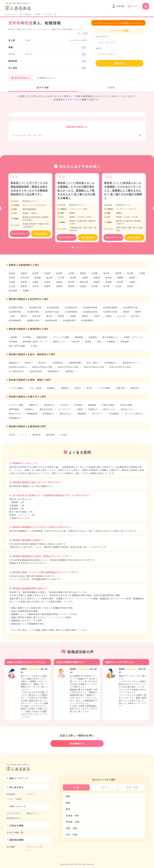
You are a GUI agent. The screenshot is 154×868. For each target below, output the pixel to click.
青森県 (24, 276)
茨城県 (95, 276)
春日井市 (37, 318)
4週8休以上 (49, 405)
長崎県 (95, 289)
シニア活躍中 (105, 389)
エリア (98, 48)
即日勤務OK (48, 414)
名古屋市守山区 (52, 314)
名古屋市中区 (71, 309)
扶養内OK (34, 405)
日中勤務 (78, 405)
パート (24, 435)
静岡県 (120, 280)
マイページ (71, 99)
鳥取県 (97, 284)
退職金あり (14, 364)
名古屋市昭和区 (90, 309)
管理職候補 (32, 414)
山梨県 (85, 280)
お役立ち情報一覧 (15, 830)
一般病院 (13, 339)
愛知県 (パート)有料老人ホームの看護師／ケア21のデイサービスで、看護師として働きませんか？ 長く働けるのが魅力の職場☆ (123, 193)
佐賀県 (83, 289)
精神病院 (79, 339)
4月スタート (97, 414)
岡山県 (120, 284)
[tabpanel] (30, 209)
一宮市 (12, 318)
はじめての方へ (14, 810)
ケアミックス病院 (61, 339)
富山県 (49, 280)
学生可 (90, 389)
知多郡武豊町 (87, 322)
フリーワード (101, 37)
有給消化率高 (36, 372)
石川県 (61, 280)
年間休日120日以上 (18, 368)
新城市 (85, 318)
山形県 (71, 276)
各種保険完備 (75, 364)
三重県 (12, 284)
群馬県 (118, 276)
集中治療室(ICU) (110, 339)
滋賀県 (24, 284)
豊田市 (61, 318)
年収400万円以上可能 (68, 368)
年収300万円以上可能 (42, 368)
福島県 (83, 276)
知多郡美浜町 (69, 322)
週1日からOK (109, 410)
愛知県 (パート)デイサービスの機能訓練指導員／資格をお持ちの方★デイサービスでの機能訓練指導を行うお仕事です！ (29, 191)
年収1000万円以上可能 (120, 368)
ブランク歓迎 (35, 389)
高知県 (59, 289)
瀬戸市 (24, 318)
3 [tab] (79, 250)
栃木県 (106, 276)
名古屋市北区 (35, 309)
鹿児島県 (13, 293)
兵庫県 (59, 284)
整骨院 (88, 343)
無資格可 (65, 389)
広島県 (132, 284)
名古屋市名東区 (90, 314)
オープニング (65, 410)
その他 (34, 347)
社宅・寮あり (93, 364)
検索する (120, 63)
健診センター (59, 343)
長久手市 (135, 318)
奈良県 (71, 284)
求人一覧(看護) (25, 14)
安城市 (73, 318)
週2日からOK (127, 410)
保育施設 (125, 343)
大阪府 (47, 284)
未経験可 (51, 389)
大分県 (118, 289)
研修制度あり (54, 372)
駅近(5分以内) (46, 410)
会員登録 (11, 791)
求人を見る (41, 236)
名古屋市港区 (15, 314)
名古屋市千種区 (16, 309)
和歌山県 (84, 284)
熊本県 (106, 289)
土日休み (64, 405)
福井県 (73, 280)
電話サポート (33, 810)
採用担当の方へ (14, 815)
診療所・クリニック (133, 339)
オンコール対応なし (134, 414)
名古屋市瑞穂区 (110, 309)
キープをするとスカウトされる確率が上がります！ (118, 23)
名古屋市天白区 (110, 314)
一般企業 (75, 343)
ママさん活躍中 (16, 389)
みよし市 (121, 318)
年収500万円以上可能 (94, 368)
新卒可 (78, 389)
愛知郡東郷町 (15, 322)
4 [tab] (82, 250)
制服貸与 (70, 372)
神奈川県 (25, 280)
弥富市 (109, 318)
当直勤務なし (15, 418)
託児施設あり (111, 364)
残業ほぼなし (66, 414)
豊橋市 (126, 314)
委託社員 (50, 435)
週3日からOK (15, 414)
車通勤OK (29, 410)
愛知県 (132, 280)
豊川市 (49, 318)
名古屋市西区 (53, 309)
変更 (84, 47)
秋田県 (59, 276)
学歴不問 (120, 389)
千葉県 (142, 276)
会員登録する (77, 741)
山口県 (12, 289)
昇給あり (29, 364)
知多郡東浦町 (51, 322)
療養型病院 (42, 339)
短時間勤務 (14, 410)
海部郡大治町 (33, 322)
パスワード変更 (14, 796)
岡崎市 (138, 314)
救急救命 (93, 339)
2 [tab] (75, 250)
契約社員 (37, 435)
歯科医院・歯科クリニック (35, 343)
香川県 (36, 289)
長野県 (97, 280)
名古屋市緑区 (71, 314)
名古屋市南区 (33, 314)
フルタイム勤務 (16, 405)
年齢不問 (134, 389)
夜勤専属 (92, 405)
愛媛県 (47, 289)
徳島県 (24, 289)
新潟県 (38, 280)
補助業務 (82, 414)
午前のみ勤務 (108, 405)
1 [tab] (72, 250)
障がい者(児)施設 (17, 347)
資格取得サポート (131, 364)
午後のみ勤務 (126, 405)
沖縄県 (26, 293)
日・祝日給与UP (16, 372)
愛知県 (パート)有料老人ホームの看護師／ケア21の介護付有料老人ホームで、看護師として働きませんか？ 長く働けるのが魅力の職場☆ (76, 193)
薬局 (99, 343)
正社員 (12, 435)
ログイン (31, 791)
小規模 (80, 410)
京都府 (36, 284)
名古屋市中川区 (130, 309)
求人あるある (10, 14)
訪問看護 (13, 343)
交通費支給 (58, 364)
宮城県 (47, 276)
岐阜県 (109, 280)
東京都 (12, 280)
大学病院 (27, 339)
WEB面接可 (114, 414)
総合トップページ (19, 775)
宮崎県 (130, 289)
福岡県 (71, 289)
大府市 (97, 318)
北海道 (12, 276)
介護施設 (111, 343)
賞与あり (43, 364)
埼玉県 (130, 276)
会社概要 (11, 844)
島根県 (109, 284)
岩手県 (36, 276)
